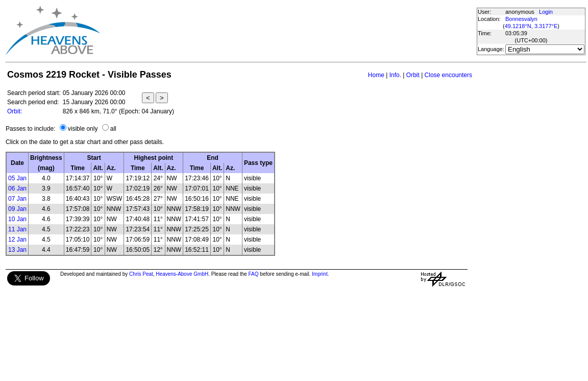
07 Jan (17, 199)
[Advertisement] (288, 31)
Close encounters (448, 75)
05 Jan (17, 178)
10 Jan (17, 219)
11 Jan (17, 229)
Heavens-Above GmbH (182, 274)
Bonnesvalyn (521, 19)
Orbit (413, 75)
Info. (395, 75)
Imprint (320, 274)
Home (376, 75)
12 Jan (17, 240)
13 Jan (17, 250)
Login (546, 12)
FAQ (254, 274)
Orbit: (15, 111)
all (113, 129)
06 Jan (17, 188)
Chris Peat (141, 274)
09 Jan (17, 209)
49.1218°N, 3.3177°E (531, 26)
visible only (83, 129)
